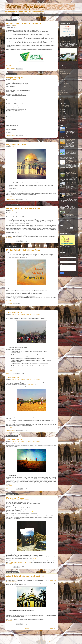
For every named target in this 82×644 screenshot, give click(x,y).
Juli (64, 104)
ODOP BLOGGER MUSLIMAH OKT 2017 (26, 315)
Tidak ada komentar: (11, 69)
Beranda (15, 15)
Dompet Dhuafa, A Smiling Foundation (24, 23)
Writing (16, 252)
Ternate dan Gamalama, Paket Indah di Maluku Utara (71, 129)
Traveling (16, 147)
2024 (63, 102)
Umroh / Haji (63, 79)
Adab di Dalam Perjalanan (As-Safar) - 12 (25, 576)
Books (13, 315)
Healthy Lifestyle (64, 84)
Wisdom (62, 90)
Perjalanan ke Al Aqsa (16, 145)
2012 (63, 121)
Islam (15, 25)
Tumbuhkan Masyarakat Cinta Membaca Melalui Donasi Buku (71, 162)
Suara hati (14, 80)
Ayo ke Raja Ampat (65, 41)
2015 (63, 117)
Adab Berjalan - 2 (21, 317)
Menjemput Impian (15, 78)
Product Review (63, 93)
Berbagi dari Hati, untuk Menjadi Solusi (24, 208)
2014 (63, 119)
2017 (63, 113)
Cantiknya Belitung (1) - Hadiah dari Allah (71, 194)
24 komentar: (9, 304)
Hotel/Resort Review (64, 88)
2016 (63, 115)
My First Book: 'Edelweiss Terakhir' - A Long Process (20, 562)
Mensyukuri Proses (15, 498)
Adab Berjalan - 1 (32, 385)
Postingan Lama (52, 628)
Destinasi (9, 15)
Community (63, 86)
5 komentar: (9, 567)
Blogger (50, 641)
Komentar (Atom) (34, 632)
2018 (63, 111)
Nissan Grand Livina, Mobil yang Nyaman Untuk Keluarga (71, 213)
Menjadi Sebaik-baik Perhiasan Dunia (23, 250)
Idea (12, 25)
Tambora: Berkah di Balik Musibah (70, 151)
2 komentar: (9, 373)
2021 (63, 109)
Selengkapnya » (10, 65)
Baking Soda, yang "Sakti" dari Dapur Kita (71, 173)
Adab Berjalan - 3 (14, 313)
